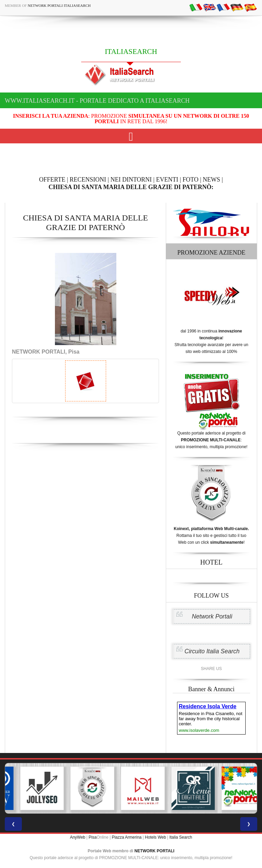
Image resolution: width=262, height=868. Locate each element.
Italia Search (181, 837)
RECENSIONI (88, 180)
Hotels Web (156, 837)
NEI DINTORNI (131, 180)
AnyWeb (78, 837)
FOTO (191, 180)
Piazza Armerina (127, 837)
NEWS (211, 180)
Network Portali (212, 616)
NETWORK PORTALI (154, 851)
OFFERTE (52, 180)
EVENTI (167, 180)
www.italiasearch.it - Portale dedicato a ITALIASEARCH (97, 101)
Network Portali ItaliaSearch (59, 5)
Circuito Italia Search (212, 651)
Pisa (93, 837)
